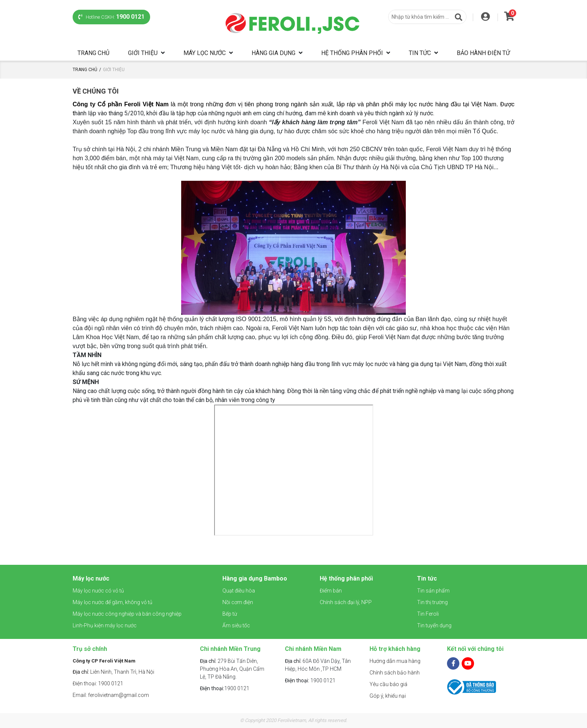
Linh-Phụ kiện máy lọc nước (105, 625)
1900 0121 (225, 688)
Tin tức (420, 53)
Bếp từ (230, 614)
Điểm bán (331, 591)
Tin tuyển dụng (434, 625)
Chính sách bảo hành (395, 673)
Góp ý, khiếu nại (388, 696)
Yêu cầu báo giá (388, 684)
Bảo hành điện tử (483, 53)
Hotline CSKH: (111, 17)
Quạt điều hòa (239, 591)
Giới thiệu (143, 53)
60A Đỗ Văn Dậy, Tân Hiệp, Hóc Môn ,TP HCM (318, 665)
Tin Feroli (428, 614)
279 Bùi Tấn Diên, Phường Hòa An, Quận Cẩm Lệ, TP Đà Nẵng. (232, 669)
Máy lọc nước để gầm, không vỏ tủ (112, 602)
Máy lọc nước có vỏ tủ (98, 591)
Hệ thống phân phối (352, 53)
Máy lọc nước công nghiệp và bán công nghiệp (127, 614)
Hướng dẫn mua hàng (395, 661)
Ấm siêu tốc (236, 625)
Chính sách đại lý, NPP (346, 602)
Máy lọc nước (205, 53)
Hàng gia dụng (273, 53)
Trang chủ (93, 53)
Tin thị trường (432, 602)
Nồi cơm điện (238, 602)
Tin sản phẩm (433, 591)
